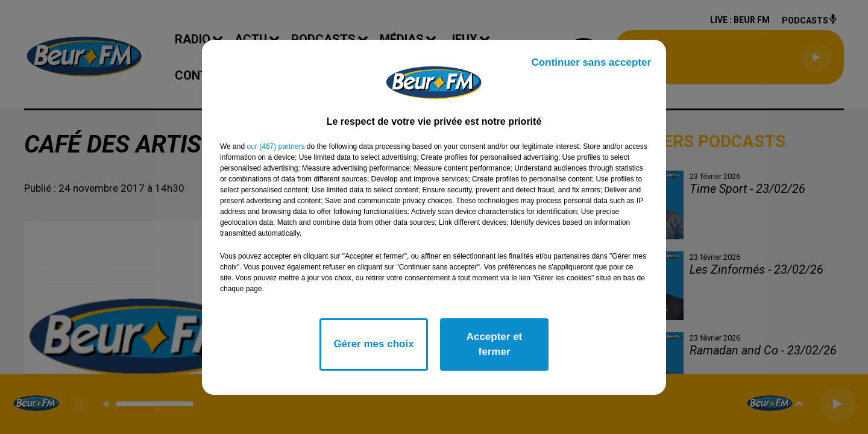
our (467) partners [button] (275, 146)
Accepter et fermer (495, 344)
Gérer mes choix (373, 344)
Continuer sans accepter (591, 62)
